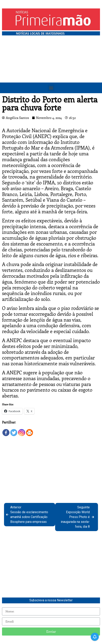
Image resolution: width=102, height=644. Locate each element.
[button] (51, 88)
